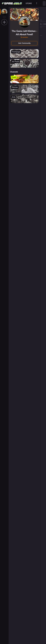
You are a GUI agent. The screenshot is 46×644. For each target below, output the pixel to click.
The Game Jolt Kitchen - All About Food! (24, 33)
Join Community (24, 43)
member (24, 37)
